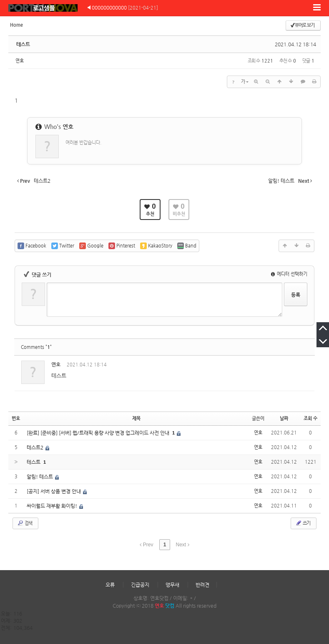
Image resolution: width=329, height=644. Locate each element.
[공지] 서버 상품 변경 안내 (54, 491)
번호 (16, 418)
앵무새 (172, 585)
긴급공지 (140, 585)
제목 (136, 418)
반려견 (202, 585)
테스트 (23, 44)
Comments (36, 347)
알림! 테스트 (40, 477)
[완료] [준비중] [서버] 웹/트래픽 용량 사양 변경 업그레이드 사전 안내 (99, 433)
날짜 (284, 418)
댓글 (302, 366)
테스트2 (36, 447)
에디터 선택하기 (289, 274)
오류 (110, 585)
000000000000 (109, 8)
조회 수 (310, 418)
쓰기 (303, 523)
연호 (20, 61)
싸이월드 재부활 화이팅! (53, 506)
